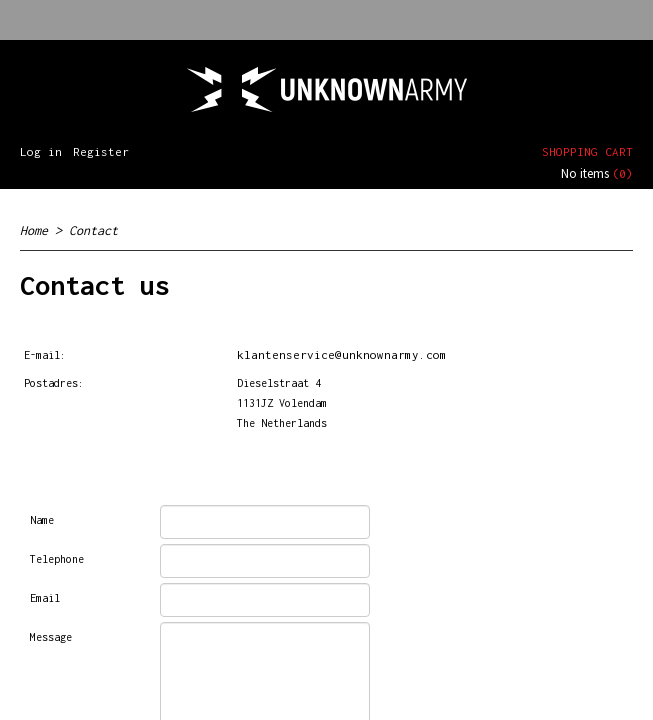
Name (42, 520)
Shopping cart (587, 151)
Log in (41, 151)
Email (45, 598)
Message (51, 637)
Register (101, 151)
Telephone (57, 559)
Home (34, 230)
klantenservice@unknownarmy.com (342, 354)
